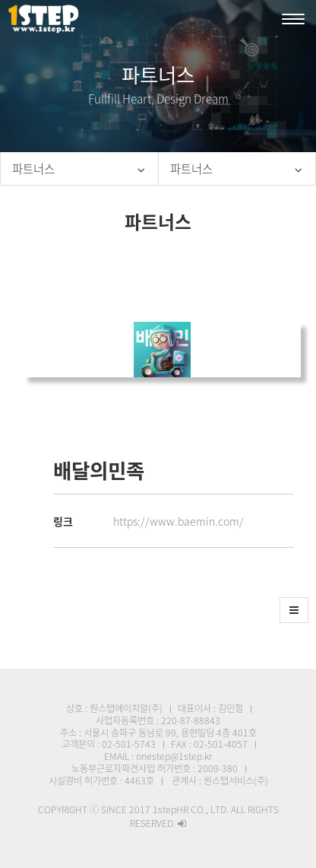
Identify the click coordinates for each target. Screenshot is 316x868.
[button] (294, 610)
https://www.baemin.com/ (179, 521)
